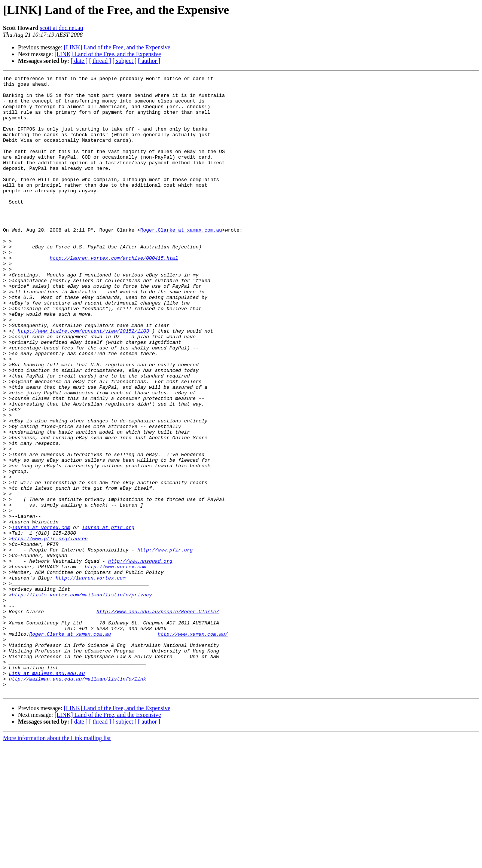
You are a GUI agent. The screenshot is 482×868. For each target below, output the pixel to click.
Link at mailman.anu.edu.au (47, 793)
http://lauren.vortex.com (90, 679)
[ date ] (79, 61)
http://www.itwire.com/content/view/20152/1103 (83, 382)
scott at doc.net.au (62, 28)
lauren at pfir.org (108, 618)
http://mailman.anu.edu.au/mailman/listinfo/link (78, 800)
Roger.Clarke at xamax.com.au (181, 261)
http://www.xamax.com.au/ (193, 746)
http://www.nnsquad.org (140, 658)
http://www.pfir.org (165, 645)
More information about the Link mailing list (57, 861)
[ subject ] (125, 61)
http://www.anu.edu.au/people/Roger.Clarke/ (158, 719)
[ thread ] (100, 61)
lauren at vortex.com (41, 618)
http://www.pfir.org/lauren (50, 632)
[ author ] (149, 61)
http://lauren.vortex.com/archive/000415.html (114, 295)
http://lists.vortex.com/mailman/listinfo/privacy (82, 699)
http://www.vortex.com (115, 665)
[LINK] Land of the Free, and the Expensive (117, 47)
